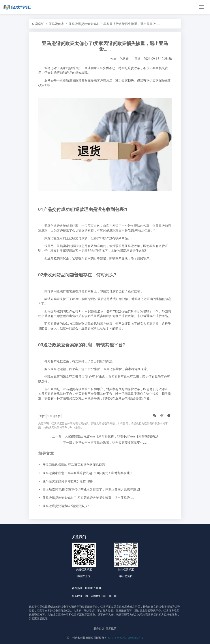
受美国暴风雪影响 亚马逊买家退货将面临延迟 (74, 465)
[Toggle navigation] (202, 7)
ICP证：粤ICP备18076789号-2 (125, 638)
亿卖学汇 (38, 24)
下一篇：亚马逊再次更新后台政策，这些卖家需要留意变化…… (105, 443)
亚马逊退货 (54, 416)
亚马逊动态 (56, 24)
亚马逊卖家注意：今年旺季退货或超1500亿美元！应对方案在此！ (88, 473)
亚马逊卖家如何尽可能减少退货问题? (68, 481)
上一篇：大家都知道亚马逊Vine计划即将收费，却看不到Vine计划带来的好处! (105, 436)
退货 (42, 416)
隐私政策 (111, 629)
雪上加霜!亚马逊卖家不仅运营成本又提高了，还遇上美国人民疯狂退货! (91, 490)
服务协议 (99, 629)
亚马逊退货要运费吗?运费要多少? (66, 506)
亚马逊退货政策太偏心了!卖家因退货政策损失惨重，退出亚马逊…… (88, 498)
